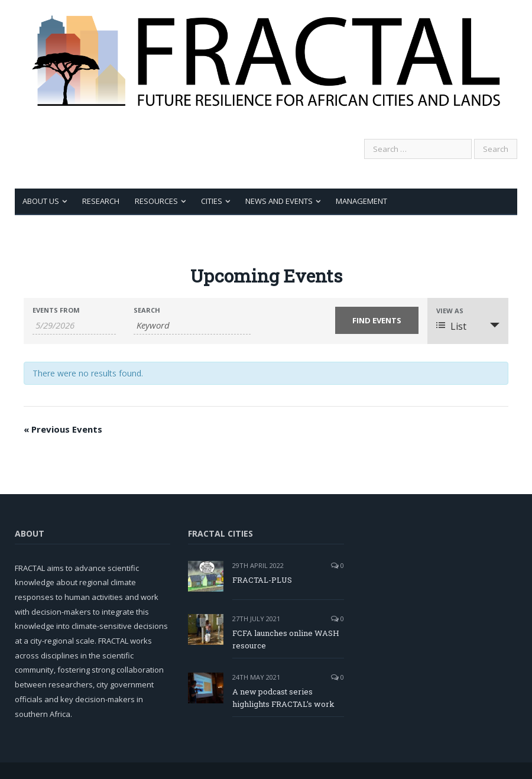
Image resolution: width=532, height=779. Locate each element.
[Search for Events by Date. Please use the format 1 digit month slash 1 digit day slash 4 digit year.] (74, 325)
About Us (41, 201)
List (451, 326)
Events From (56, 310)
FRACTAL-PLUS (262, 580)
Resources (156, 201)
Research (101, 201)
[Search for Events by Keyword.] (192, 325)
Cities (212, 201)
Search (147, 310)
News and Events (279, 201)
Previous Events (63, 429)
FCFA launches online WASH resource (286, 639)
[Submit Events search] (377, 320)
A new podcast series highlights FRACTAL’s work (283, 698)
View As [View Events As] (450, 311)
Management (361, 201)
